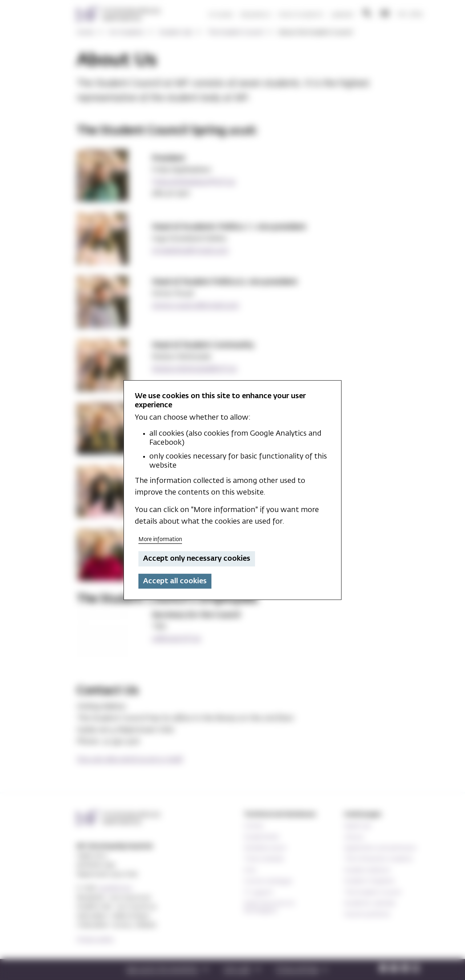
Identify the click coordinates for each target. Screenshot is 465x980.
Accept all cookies (175, 581)
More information (160, 539)
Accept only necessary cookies (197, 559)
